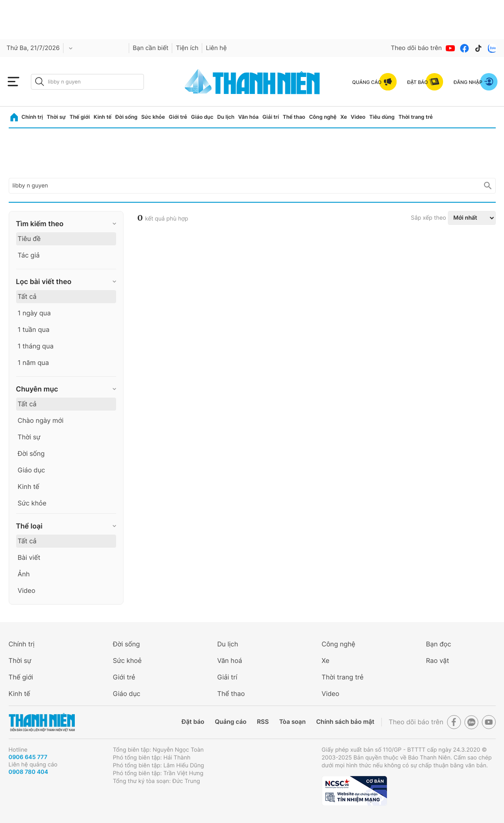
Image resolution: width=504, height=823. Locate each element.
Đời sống (126, 117)
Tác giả (29, 255)
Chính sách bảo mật (345, 722)
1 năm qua (33, 363)
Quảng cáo (231, 722)
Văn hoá (230, 661)
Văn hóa (249, 117)
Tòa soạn (292, 722)
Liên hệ (216, 48)
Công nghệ (323, 117)
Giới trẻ (178, 117)
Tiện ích (187, 48)
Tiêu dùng (382, 117)
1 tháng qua (36, 346)
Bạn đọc (439, 644)
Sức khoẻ (127, 661)
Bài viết (29, 557)
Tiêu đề (29, 239)
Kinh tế (102, 117)
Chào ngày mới (41, 420)
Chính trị (32, 117)
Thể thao (294, 117)
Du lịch (226, 117)
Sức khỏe (153, 117)
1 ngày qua (34, 313)
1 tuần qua (34, 330)
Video (358, 117)
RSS (263, 722)
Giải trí (270, 117)
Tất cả (27, 296)
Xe (344, 117)
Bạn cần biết (150, 48)
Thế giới (80, 117)
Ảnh (24, 574)
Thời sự (57, 117)
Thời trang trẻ (416, 117)
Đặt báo (193, 722)
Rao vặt (438, 661)
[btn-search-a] (40, 82)
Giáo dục (202, 117)
